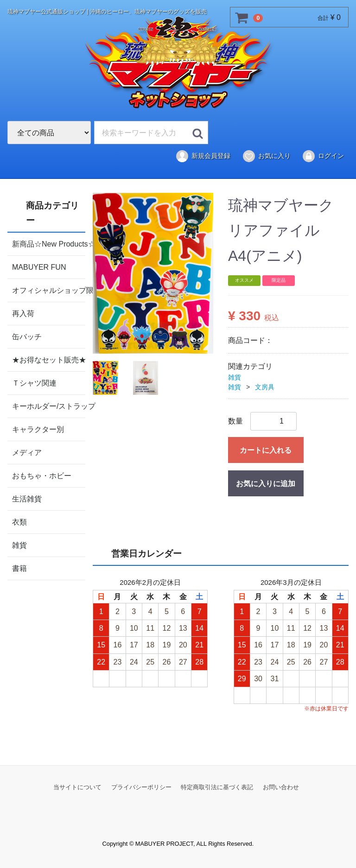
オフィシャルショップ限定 (49, 290)
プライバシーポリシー (141, 787)
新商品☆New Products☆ (49, 244)
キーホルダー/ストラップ (49, 406)
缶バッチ (27, 336)
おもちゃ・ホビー (42, 475)
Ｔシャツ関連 (34, 383)
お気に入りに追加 (266, 484)
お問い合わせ (281, 787)
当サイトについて (77, 787)
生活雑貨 (27, 498)
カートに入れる (266, 450)
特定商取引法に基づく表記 (217, 787)
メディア (27, 452)
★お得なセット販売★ (49, 359)
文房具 (265, 387)
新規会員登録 (203, 156)
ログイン (323, 156)
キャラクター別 (38, 429)
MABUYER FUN (39, 267)
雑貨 (19, 545)
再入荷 (23, 313)
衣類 (19, 522)
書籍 (19, 568)
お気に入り (266, 156)
